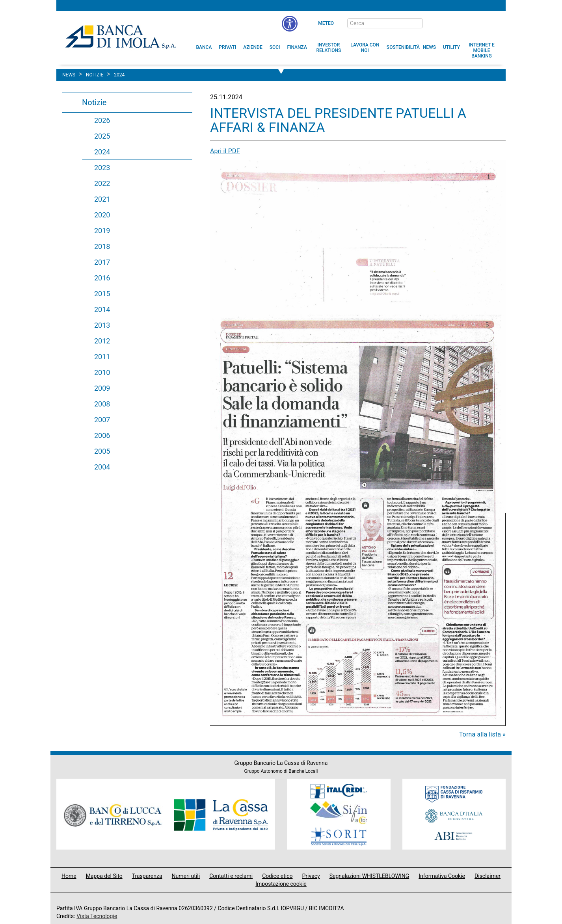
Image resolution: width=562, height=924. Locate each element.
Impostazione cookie (281, 884)
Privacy (311, 876)
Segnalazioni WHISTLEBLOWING (369, 876)
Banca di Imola (120, 37)
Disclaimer (488, 876)
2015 (102, 294)
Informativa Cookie (442, 876)
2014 (102, 309)
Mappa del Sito (104, 876)
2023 (102, 168)
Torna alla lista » (482, 734)
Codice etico (277, 876)
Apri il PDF (225, 151)
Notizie (94, 102)
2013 (102, 325)
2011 (102, 357)
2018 (102, 246)
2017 (102, 262)
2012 (102, 341)
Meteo (326, 23)
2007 (102, 420)
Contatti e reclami (231, 876)
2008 (102, 404)
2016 (102, 278)
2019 (102, 231)
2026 (102, 120)
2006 (102, 435)
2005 (102, 451)
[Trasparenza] (472, 23)
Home (69, 876)
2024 (102, 152)
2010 (102, 372)
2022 (102, 183)
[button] (290, 24)
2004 (102, 467)
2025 (102, 136)
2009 (102, 388)
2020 (102, 215)
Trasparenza (147, 876)
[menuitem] (204, 47)
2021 (102, 199)
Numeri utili (186, 876)
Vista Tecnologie (97, 916)
